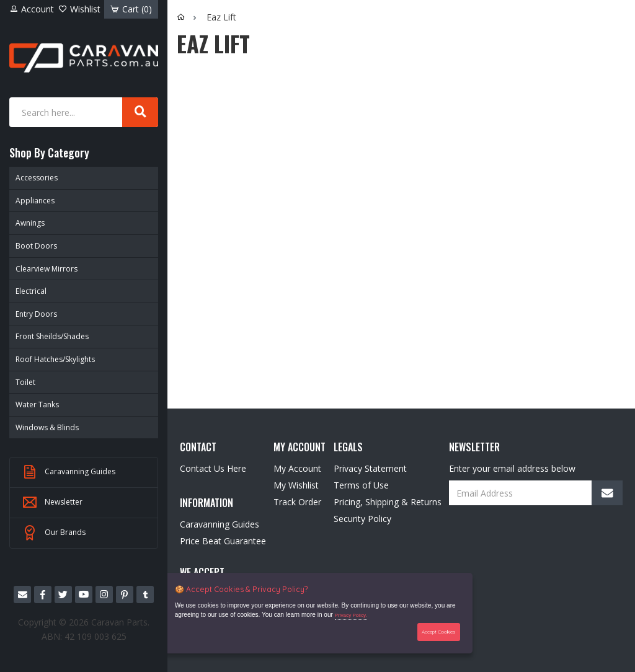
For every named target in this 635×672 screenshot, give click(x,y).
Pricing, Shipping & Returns (388, 502)
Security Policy (362, 519)
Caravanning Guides (69, 472)
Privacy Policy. (351, 615)
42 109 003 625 (95, 636)
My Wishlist (296, 485)
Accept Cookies (439, 632)
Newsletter (52, 503)
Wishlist (79, 9)
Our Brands (54, 533)
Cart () (131, 9)
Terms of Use (361, 485)
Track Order (297, 502)
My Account (297, 468)
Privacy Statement (370, 468)
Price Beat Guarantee (223, 541)
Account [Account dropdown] (32, 9)
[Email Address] (536, 493)
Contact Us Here (213, 468)
